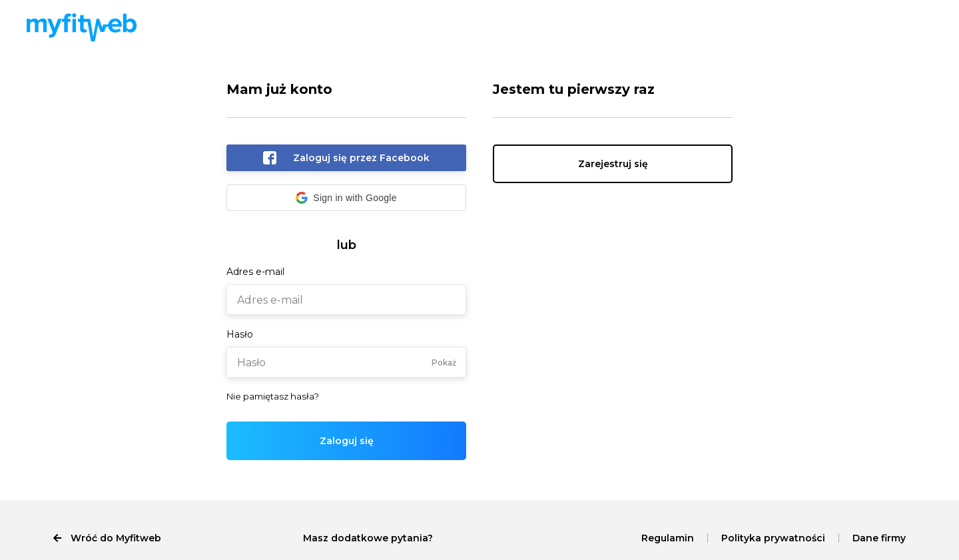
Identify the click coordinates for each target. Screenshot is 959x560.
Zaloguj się (347, 441)
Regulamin (668, 538)
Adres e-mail (255, 272)
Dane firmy (879, 538)
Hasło (240, 334)
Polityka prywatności (773, 538)
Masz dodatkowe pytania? (368, 538)
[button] (346, 198)
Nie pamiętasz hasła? (273, 396)
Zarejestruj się (613, 164)
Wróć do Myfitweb (107, 538)
